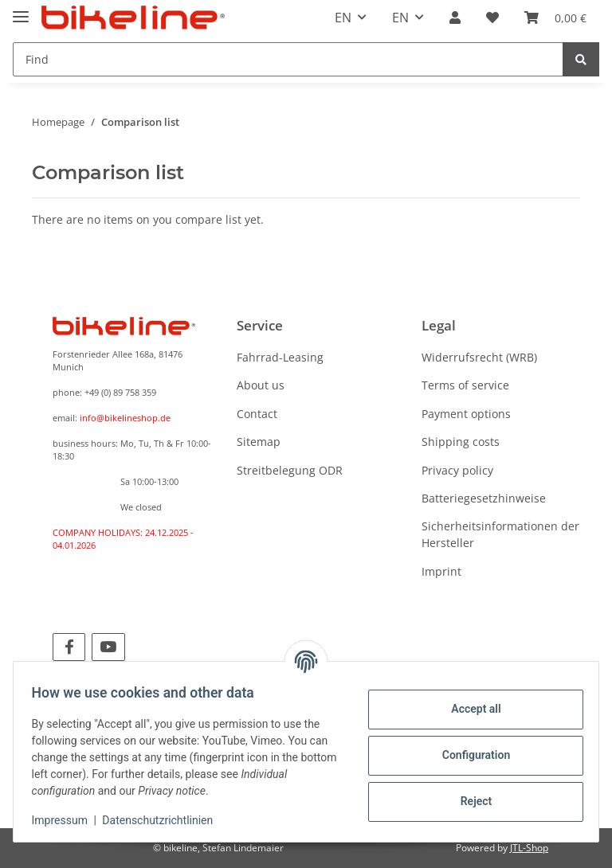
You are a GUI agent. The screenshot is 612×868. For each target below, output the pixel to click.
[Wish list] (492, 18)
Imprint (441, 571)
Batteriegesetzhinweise (484, 498)
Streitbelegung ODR (290, 470)
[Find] (288, 59)
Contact (257, 414)
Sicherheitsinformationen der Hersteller (500, 534)
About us (261, 385)
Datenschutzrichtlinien (165, 820)
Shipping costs (461, 442)
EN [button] (343, 18)
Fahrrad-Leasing (280, 357)
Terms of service (465, 385)
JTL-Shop (529, 848)
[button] (455, 18)
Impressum (67, 820)
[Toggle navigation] (21, 10)
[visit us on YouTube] (108, 647)
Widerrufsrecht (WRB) (479, 357)
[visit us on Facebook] (69, 647)
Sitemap (259, 442)
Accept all (469, 709)
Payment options (466, 414)
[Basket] (555, 18)
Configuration (468, 755)
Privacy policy (457, 470)
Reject (469, 801)
